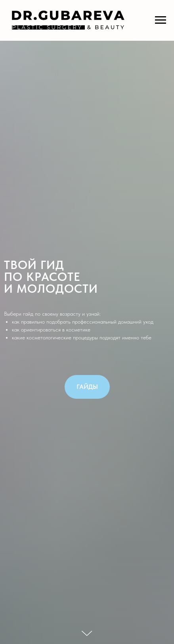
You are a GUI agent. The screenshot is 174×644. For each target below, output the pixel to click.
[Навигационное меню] (161, 20)
